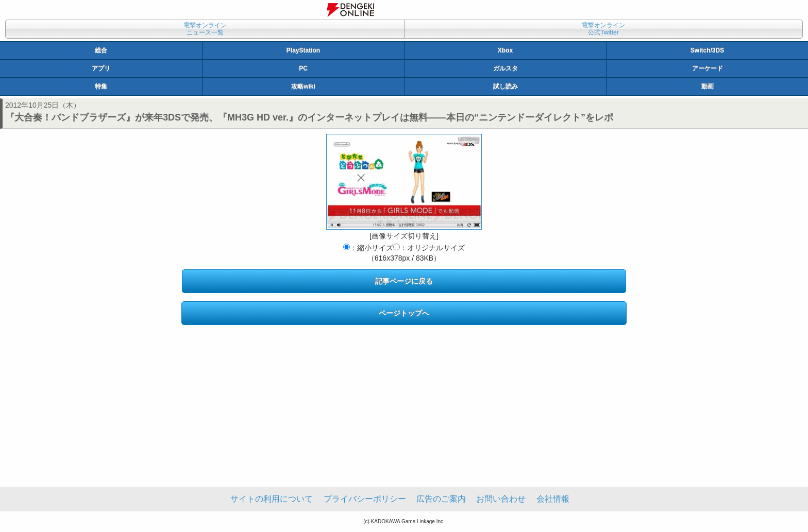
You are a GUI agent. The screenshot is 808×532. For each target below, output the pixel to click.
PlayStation (303, 50)
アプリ (101, 68)
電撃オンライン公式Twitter (603, 29)
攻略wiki (303, 87)
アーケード (708, 68)
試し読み (506, 87)
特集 (101, 87)
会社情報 (553, 499)
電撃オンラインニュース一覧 (205, 29)
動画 (708, 87)
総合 (101, 50)
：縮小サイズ (368, 248)
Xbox (505, 50)
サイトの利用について (272, 499)
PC (303, 68)
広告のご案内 (441, 499)
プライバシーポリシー (365, 499)
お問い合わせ (501, 499)
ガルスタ (506, 68)
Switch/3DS (707, 50)
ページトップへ (404, 313)
